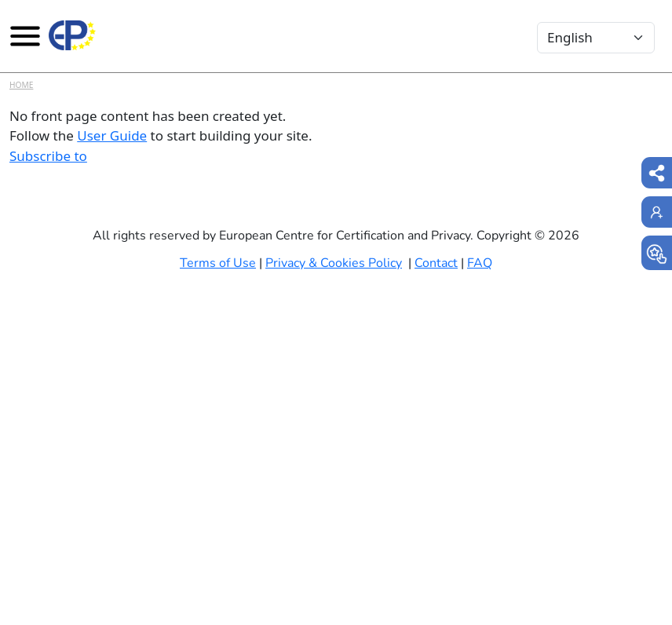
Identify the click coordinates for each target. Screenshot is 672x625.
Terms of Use (218, 263)
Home (21, 85)
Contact (436, 263)
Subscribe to (48, 156)
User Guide (112, 135)
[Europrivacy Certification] (72, 35)
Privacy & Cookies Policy (334, 263)
